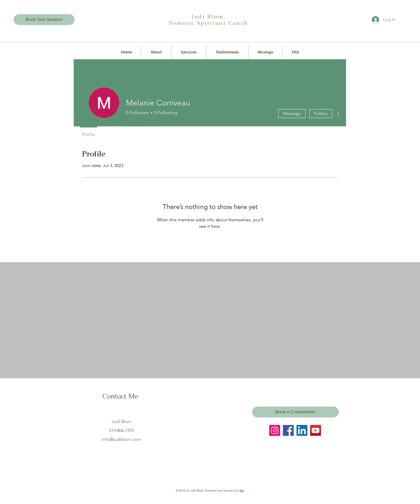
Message (292, 113)
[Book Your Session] (44, 20)
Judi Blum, (209, 17)
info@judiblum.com (121, 439)
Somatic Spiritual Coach (209, 23)
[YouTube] (316, 430)
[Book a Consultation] (295, 412)
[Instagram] (275, 430)
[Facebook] (288, 430)
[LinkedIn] (302, 430)
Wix (242, 491)
